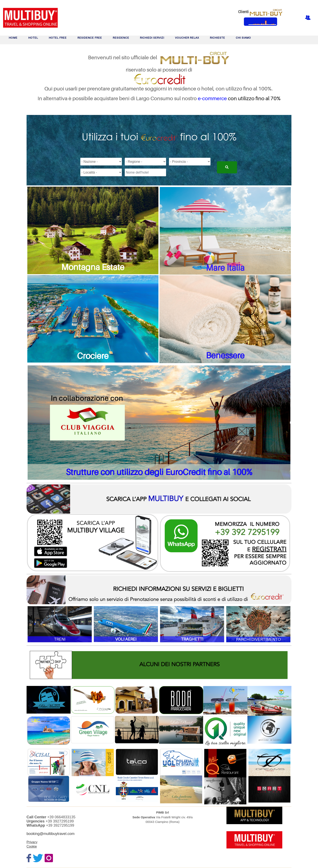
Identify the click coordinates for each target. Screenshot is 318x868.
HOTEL (33, 38)
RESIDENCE (121, 38)
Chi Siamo (243, 38)
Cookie (32, 846)
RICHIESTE (217, 38)
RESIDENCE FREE (90, 38)
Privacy (32, 842)
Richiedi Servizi (152, 38)
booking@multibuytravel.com (51, 834)
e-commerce (212, 98)
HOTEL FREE (58, 38)
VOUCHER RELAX (187, 38)
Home (13, 38)
